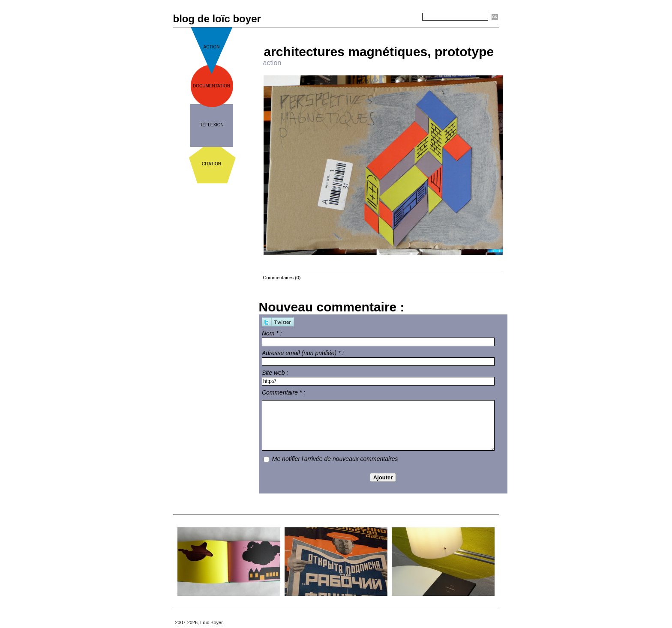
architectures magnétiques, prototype (379, 52)
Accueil (386, 31)
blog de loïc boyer (217, 19)
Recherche (407, 17)
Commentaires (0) (282, 278)
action (212, 47)
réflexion (211, 125)
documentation (211, 86)
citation (211, 164)
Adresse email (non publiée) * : (303, 353)
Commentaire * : (283, 392)
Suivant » (411, 31)
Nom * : (272, 333)
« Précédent (358, 31)
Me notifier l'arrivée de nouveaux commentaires (335, 459)
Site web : (275, 373)
